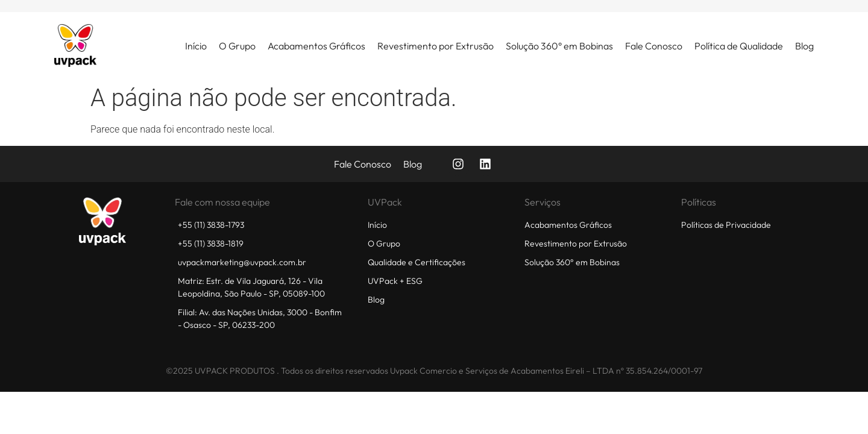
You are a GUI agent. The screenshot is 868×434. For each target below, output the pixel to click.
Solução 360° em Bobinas (559, 46)
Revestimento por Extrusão (436, 46)
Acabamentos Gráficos (316, 46)
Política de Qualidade (739, 46)
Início (196, 46)
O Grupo (237, 46)
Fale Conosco (654, 46)
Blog (804, 46)
